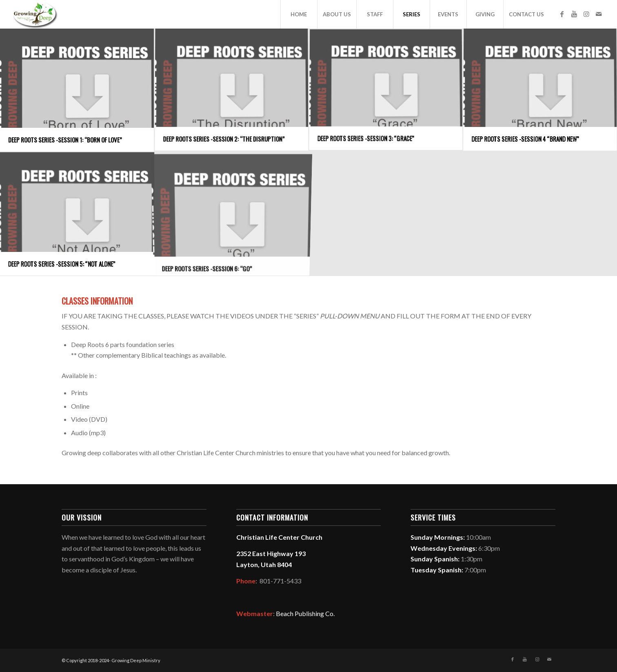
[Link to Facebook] (562, 14)
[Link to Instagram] (586, 14)
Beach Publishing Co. (305, 613)
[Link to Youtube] (574, 14)
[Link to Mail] (599, 14)
